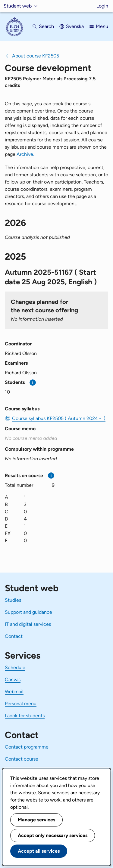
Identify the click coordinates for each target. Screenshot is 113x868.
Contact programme (27, 747)
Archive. (25, 154)
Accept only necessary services (53, 835)
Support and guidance (28, 612)
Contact (14, 636)
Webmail (14, 692)
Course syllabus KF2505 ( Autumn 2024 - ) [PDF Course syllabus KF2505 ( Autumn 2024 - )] (59, 418)
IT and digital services (28, 624)
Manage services (36, 820)
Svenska (75, 26)
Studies (13, 600)
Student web (18, 6)
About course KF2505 (36, 56)
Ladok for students (25, 716)
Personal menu (21, 704)
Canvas (13, 680)
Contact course (22, 759)
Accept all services (39, 851)
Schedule (15, 667)
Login (102, 6)
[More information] (33, 383)
